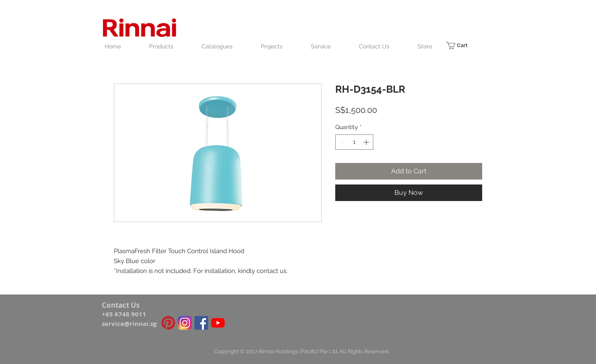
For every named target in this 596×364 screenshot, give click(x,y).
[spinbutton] (354, 142)
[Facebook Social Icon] (201, 323)
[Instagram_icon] (185, 323)
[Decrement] (342, 142)
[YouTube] (218, 323)
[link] (462, 45)
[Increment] (367, 142)
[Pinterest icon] (168, 323)
